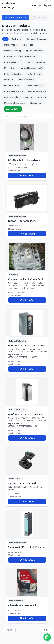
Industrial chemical (13, 62)
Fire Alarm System (12, 85)
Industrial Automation (36, 62)
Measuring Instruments (15, 103)
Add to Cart (27, 175)
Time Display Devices (35, 85)
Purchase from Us (16, 18)
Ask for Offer (13, 109)
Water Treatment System (36, 97)
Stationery (9, 80)
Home (33, 5)
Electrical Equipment (29, 56)
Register (48, 5)
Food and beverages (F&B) (31, 68)
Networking (36, 103)
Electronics (17, 39)
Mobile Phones (11, 45)
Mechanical (9, 68)
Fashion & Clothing (13, 51)
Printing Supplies (12, 97)
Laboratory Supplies (37, 91)
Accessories (28, 45)
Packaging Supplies (13, 74)
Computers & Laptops (36, 39)
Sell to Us (39, 18)
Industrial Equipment (14, 91)
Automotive (9, 56)
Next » (47, 630)
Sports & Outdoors (34, 51)
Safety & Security (34, 74)
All (5, 39)
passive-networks (26, 80)
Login (39, 5)
